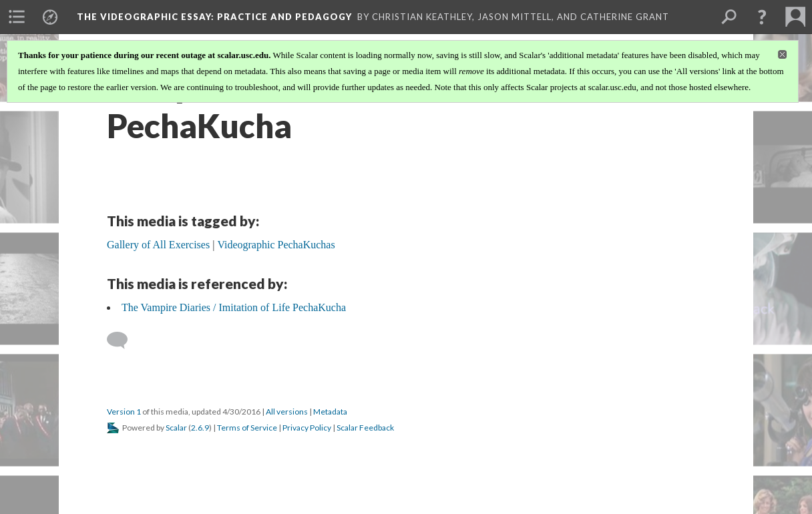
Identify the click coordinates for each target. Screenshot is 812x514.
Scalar (176, 428)
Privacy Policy (307, 428)
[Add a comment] (123, 340)
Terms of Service (247, 428)
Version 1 (124, 412)
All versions (287, 412)
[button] (762, 17)
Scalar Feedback (365, 428)
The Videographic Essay (214, 17)
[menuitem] (17, 17)
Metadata (330, 412)
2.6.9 (200, 428)
